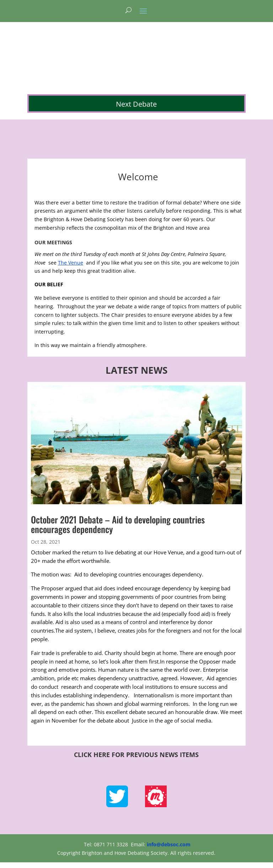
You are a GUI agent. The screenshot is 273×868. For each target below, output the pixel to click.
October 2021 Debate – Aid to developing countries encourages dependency (118, 524)
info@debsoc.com (169, 844)
